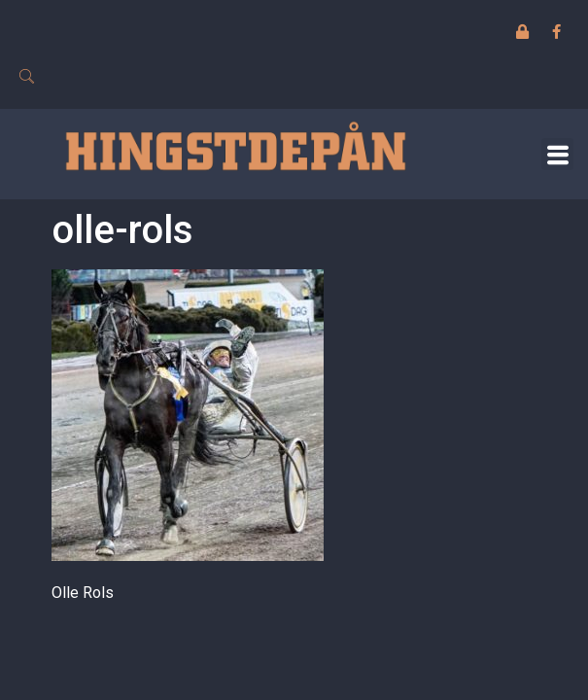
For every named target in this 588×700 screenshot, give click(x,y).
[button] (557, 154)
